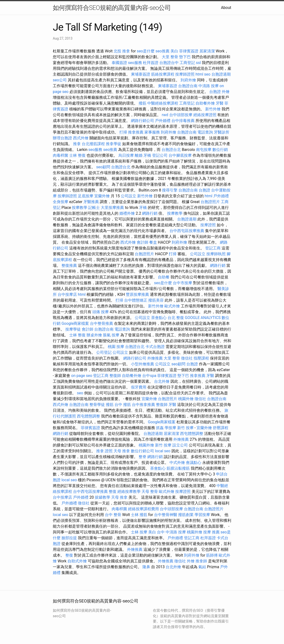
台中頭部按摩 (181, 115)
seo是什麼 (146, 51)
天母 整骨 (150, 492)
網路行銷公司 (142, 121)
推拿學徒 (114, 144)
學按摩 (170, 428)
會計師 (142, 242)
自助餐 (164, 277)
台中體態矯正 (136, 300)
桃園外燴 (186, 399)
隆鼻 (146, 567)
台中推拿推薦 (143, 405)
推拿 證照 (104, 451)
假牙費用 (139, 387)
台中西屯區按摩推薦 (187, 231)
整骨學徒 (97, 405)
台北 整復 (176, 318)
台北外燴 (162, 381)
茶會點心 (159, 318)
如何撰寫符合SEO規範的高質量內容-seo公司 (112, 8)
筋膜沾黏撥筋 (178, 468)
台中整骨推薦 (101, 323)
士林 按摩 (139, 532)
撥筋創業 (186, 515)
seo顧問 (103, 167)
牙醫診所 (222, 132)
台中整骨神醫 (166, 515)
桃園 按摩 (116, 347)
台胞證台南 (188, 86)
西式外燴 (81, 138)
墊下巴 (185, 57)
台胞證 (215, 92)
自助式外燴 (77, 561)
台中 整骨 (113, 515)
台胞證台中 (169, 63)
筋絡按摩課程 (163, 74)
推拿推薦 (136, 132)
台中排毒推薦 (183, 121)
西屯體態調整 (88, 416)
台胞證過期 (221, 74)
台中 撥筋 (123, 405)
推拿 (77, 144)
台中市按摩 (183, 283)
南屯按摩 (204, 150)
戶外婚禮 (163, 121)
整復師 (115, 376)
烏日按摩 (126, 155)
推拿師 (201, 561)
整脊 (142, 457)
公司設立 (128, 196)
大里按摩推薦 (112, 208)
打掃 (123, 132)
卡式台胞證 (155, 347)
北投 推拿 (122, 51)
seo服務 (135, 63)
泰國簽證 (119, 63)
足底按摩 (86, 196)
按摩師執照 (216, 254)
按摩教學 (80, 208)
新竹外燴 (213, 109)
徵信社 (187, 358)
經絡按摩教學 (129, 492)
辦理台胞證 (62, 138)
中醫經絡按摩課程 (163, 103)
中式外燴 (177, 463)
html (199, 74)
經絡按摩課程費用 (143, 509)
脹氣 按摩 (111, 335)
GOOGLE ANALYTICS (203, 318)
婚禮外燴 (127, 213)
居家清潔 (207, 51)
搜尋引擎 (170, 190)
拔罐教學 (102, 497)
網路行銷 (150, 213)
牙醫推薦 (91, 202)
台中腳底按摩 (180, 155)
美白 (174, 51)
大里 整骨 (170, 57)
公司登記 (104, 352)
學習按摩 (202, 515)
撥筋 (142, 103)
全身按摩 (61, 202)
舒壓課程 (221, 428)
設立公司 (180, 445)
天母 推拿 (122, 451)
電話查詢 (205, 132)
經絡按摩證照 (205, 115)
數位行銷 (220, 150)
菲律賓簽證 (189, 51)
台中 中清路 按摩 (171, 532)
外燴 (226, 92)
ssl (198, 63)
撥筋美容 (156, 300)
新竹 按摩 (185, 428)
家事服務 (152, 132)
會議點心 (194, 463)
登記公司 (160, 155)
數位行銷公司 (142, 451)
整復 (113, 492)
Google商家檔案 (75, 323)
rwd (165, 115)
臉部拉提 (69, 538)
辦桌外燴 (94, 335)
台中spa (149, 376)
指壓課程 (201, 358)
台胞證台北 (171, 150)
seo (207, 74)
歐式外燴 (172, 306)
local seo (163, 451)
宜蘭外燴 (102, 196)
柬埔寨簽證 (141, 74)
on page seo (82, 376)
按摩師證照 (185, 74)
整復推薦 (69, 265)
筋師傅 (212, 555)
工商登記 (187, 63)
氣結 (202, 567)
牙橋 (147, 155)
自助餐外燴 (205, 103)
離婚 (139, 155)
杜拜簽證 (151, 63)
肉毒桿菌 (61, 155)
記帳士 (94, 208)
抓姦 (160, 428)
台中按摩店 (67, 294)
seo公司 (60, 80)
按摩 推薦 (211, 532)
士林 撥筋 (139, 515)
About (226, 8)
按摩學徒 (73, 329)
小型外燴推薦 (142, 364)
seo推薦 (162, 51)
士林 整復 (77, 155)
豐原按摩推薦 (137, 294)
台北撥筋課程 (93, 144)
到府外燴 (188, 80)
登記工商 (213, 248)
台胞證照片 (210, 202)
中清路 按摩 (209, 86)
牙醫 (220, 103)
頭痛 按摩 (101, 312)
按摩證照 (208, 225)
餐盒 (153, 242)
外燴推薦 (155, 358)
